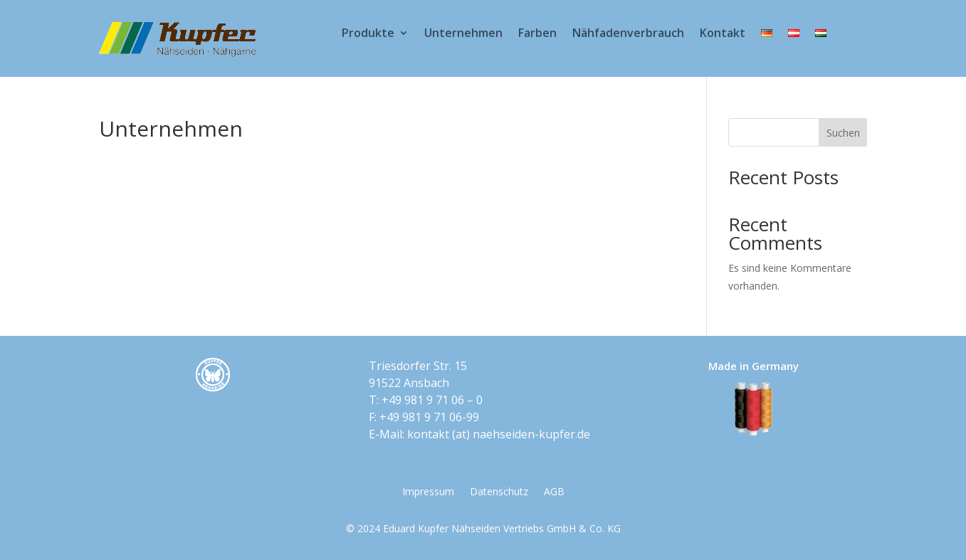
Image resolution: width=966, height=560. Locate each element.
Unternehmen (463, 34)
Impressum (428, 492)
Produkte (368, 34)
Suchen (843, 133)
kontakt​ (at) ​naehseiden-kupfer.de (499, 434)
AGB (554, 492)
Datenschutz (499, 492)
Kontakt (723, 34)
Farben (537, 34)
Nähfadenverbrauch (628, 34)
